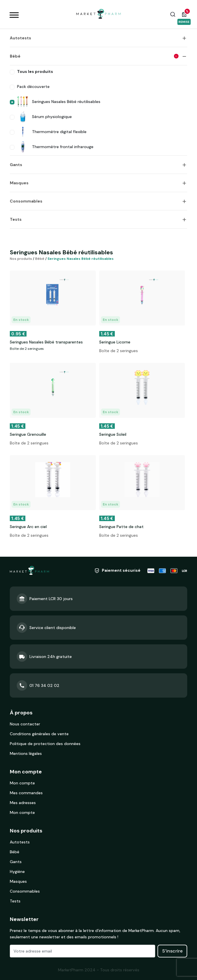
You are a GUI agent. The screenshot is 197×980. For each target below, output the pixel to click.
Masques (19, 183)
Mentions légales (26, 753)
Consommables (26, 201)
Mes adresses (23, 803)
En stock (21, 320)
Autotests (20, 38)
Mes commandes (26, 793)
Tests (16, 219)
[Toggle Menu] (14, 15)
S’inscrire (172, 951)
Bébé (94, 56)
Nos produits (21, 259)
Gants (16, 165)
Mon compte (22, 783)
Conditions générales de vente (39, 734)
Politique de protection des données (45, 744)
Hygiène (17, 871)
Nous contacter (25, 724)
